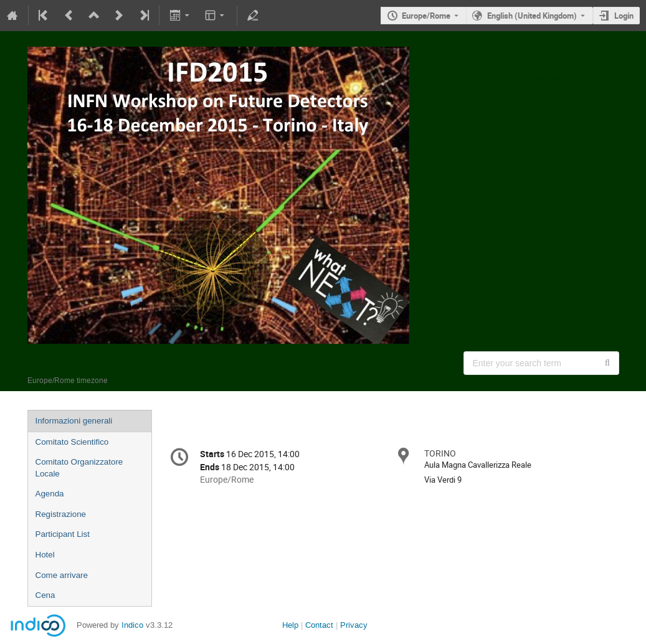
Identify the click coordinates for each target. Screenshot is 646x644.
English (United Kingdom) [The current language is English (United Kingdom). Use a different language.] (532, 16)
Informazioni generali (74, 421)
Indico (132, 625)
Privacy (354, 625)
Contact (319, 625)
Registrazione (61, 514)
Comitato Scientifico (72, 442)
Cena (45, 595)
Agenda (50, 494)
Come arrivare (62, 575)
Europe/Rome (426, 16)
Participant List (63, 534)
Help (290, 625)
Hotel (45, 555)
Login (624, 16)
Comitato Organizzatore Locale (79, 468)
